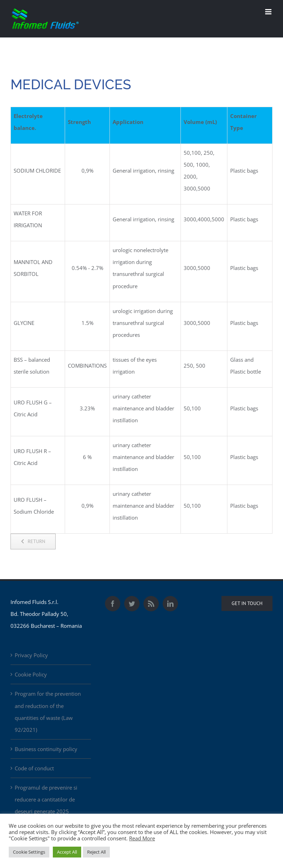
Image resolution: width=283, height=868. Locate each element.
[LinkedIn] (170, 604)
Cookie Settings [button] (29, 852)
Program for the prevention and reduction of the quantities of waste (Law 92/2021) (48, 711)
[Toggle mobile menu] (269, 12)
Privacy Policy (31, 655)
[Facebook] (113, 604)
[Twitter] (132, 604)
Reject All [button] (96, 852)
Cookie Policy (31, 674)
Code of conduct (34, 768)
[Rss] (151, 604)
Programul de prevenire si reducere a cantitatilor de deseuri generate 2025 (46, 799)
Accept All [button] (67, 852)
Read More (142, 838)
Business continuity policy (46, 749)
